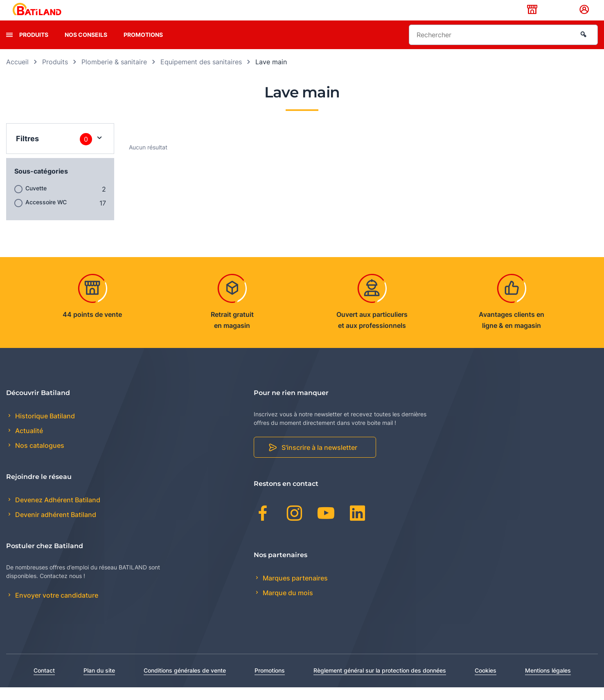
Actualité (28, 444)
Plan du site (99, 683)
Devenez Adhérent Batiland (57, 513)
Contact (44, 683)
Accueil (17, 75)
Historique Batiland (44, 429)
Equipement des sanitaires (201, 75)
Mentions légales (548, 683)
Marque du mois (287, 605)
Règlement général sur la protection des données (380, 683)
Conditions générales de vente (185, 683)
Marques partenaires (294, 591)
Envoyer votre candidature (56, 608)
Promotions (143, 47)
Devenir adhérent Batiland (55, 528)
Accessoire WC (46, 215)
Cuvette (36, 201)
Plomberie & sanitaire (114, 75)
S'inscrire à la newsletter (319, 461)
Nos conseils (86, 47)
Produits (34, 47)
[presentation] (9, 47)
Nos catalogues (39, 458)
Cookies (486, 683)
